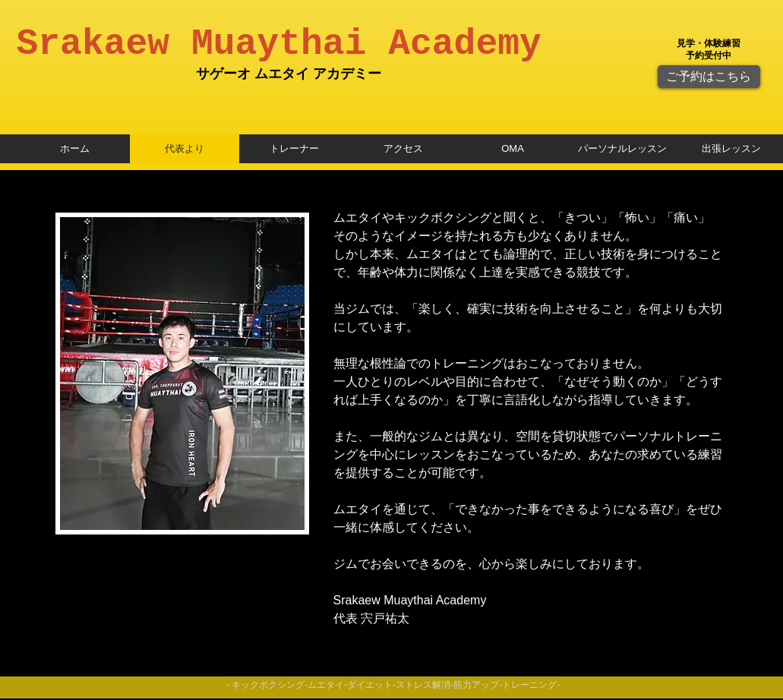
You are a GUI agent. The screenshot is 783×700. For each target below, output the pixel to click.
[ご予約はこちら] (709, 77)
